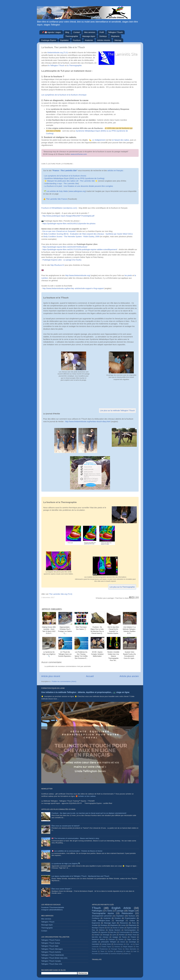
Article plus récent (51, 676)
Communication (125, 932)
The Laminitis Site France (56, 199)
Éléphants (132, 925)
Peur (93, 930)
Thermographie (72, 36)
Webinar (102, 930)
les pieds (128, 275)
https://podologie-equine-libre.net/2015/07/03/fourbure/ (65, 247)
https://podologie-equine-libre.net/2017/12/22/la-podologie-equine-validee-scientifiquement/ (80, 249)
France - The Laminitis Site (65, 171)
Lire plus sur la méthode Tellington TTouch (117, 411)
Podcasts (112, 939)
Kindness (117, 947)
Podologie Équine (49, 40)
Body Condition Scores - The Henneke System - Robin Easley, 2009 (71, 237)
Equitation (64, 40)
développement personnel (102, 916)
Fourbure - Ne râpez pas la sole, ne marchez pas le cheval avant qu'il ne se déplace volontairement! (89, 813)
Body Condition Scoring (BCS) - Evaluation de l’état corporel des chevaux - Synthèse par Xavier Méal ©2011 (88, 234)
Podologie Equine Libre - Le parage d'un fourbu (62, 260)
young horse (106, 944)
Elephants (115, 36)
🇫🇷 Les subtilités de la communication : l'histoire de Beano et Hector (77, 851)
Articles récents (104, 40)
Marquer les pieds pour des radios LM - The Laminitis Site (71, 181)
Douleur (97, 935)
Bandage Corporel (98, 928)
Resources (124, 923)
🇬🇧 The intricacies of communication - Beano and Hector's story (75, 838)
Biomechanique (118, 944)
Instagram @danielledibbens (52, 910)
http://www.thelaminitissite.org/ (78, 275)
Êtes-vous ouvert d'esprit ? (61, 889)
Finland (133, 937)
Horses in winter (118, 928)
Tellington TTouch (115, 32)
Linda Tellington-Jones (101, 921)
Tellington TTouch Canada (51, 961)
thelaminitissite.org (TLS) (58, 53)
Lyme (114, 935)
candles (94, 942)
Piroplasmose (104, 949)
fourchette (95, 954)
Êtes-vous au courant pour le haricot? (65, 826)
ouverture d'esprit (116, 954)
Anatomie (89, 40)
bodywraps (119, 951)
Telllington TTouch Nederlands (53, 955)
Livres (123, 925)
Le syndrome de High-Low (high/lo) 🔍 (66, 864)
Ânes (134, 923)
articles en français (115, 171)
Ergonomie (96, 923)
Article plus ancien (129, 676)
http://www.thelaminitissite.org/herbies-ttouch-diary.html (88, 422)
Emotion (118, 918)
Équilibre (95, 932)
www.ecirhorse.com (79, 154)
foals (135, 951)
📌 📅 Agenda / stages (51, 32)
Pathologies (97, 911)
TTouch (96, 908)
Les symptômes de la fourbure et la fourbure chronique (64, 95)
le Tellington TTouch (56, 65)
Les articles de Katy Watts (57, 191)
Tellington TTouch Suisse (51, 943)
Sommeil (94, 951)
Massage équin (89, 36)
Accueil (90, 676)
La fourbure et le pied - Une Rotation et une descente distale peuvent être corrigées (79, 186)
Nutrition (122, 935)
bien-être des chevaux (100, 937)
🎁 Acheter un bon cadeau (86, 796)
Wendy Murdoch (115, 930)
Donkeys (103, 36)
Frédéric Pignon (106, 947)
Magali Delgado (128, 947)
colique (128, 951)
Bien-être (113, 932)
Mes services (90, 32)
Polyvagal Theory (117, 949)
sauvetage (132, 942)
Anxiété (95, 925)
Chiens (132, 921)
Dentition (136, 932)
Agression (104, 932)
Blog (67, 32)
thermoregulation (130, 930)
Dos (109, 928)
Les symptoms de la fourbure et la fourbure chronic (65, 176)
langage (115, 937)
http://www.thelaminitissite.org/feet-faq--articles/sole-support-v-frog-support (73, 288)
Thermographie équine (103, 913)
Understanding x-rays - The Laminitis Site (61, 184)
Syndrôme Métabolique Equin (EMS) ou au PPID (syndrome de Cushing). (75, 178)
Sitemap (118, 40)
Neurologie (120, 921)
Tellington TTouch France (51, 940)
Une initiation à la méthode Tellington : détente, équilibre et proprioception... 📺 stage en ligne (85, 692)
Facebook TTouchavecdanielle (53, 907)
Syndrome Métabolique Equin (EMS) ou (92, 131)
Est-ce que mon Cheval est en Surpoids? (59, 231)
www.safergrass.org (77, 191)
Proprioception (130, 918)
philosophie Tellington (109, 942)
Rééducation (127, 913)
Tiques (102, 951)
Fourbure (77, 40)
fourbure (132, 916)
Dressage (106, 935)
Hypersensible (132, 928)
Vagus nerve (132, 939)
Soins (110, 911)
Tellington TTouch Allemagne (52, 949)
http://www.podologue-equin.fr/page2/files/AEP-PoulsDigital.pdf (68, 216)
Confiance (96, 918)
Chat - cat (129, 944)
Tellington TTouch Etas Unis (52, 964)
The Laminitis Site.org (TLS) (61, 594)
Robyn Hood (132, 935)
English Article (121, 908)
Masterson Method (98, 939)
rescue (122, 942)
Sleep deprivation (131, 949)
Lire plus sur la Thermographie (122, 587)
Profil (102, 32)
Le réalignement (99, 140)
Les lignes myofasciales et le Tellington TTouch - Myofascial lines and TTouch (80, 876)
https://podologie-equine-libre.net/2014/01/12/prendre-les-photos (69, 224)
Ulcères (121, 939)
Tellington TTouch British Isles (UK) (54, 958)
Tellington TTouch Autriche (51, 952)
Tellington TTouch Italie (50, 946)
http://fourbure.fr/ (57, 265)
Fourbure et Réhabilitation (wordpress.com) (59, 208)
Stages (131, 911)
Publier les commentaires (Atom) (64, 681)
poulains (126, 954)
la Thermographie (74, 65)
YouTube (110, 951)
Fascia (124, 937)
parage (120, 911)
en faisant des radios (120, 140)
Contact (77, 32)
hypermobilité (104, 954)
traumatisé (95, 944)
